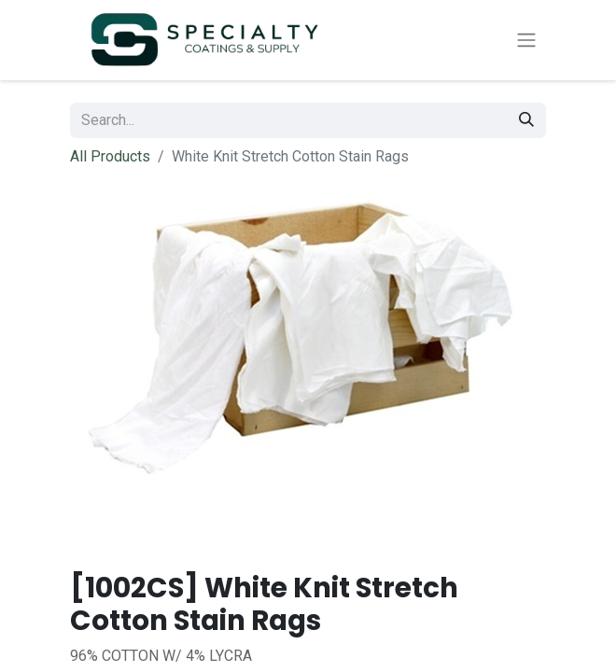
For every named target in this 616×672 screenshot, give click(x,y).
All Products (110, 156)
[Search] (526, 120)
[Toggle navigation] (526, 41)
